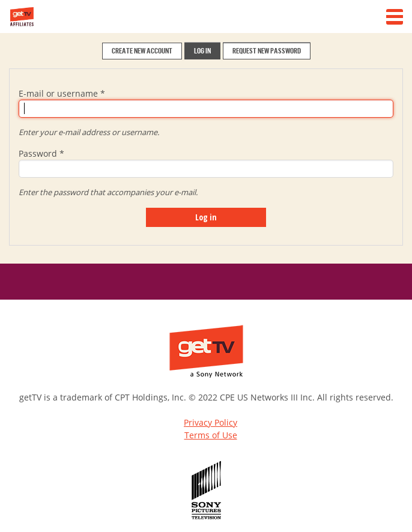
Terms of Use (211, 435)
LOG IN (202, 50)
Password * (41, 153)
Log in (206, 217)
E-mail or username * (62, 93)
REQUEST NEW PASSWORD (267, 50)
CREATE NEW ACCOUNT (142, 50)
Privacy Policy (211, 422)
